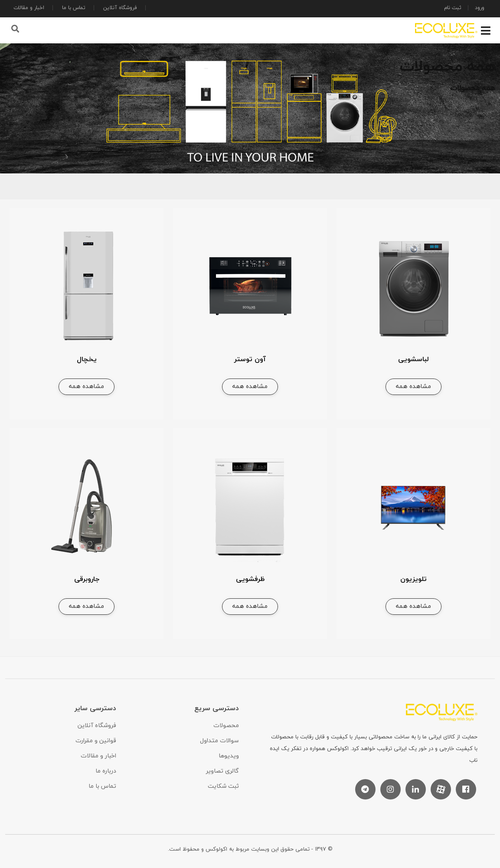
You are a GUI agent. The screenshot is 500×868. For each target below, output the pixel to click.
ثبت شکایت (223, 786)
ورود (480, 8)
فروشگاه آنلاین (120, 8)
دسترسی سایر (95, 708)
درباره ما (106, 771)
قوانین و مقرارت (96, 740)
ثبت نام (453, 8)
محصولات (226, 725)
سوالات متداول (219, 740)
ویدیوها (229, 755)
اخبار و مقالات (29, 8)
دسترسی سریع (217, 708)
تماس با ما (74, 8)
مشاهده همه (413, 386)
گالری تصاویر (222, 771)
